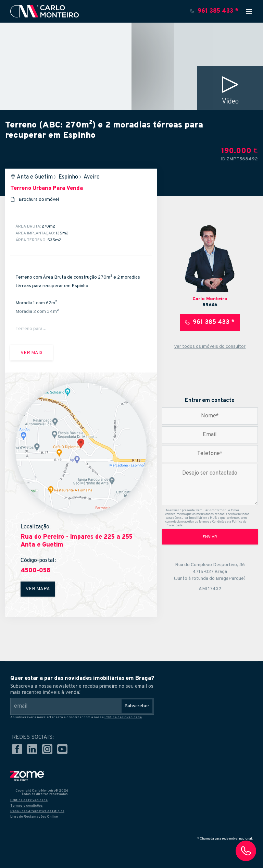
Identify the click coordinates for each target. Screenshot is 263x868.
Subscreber (137, 706)
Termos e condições (27, 806)
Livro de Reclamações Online (34, 817)
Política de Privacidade (123, 717)
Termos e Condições (212, 522)
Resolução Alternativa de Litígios (37, 811)
